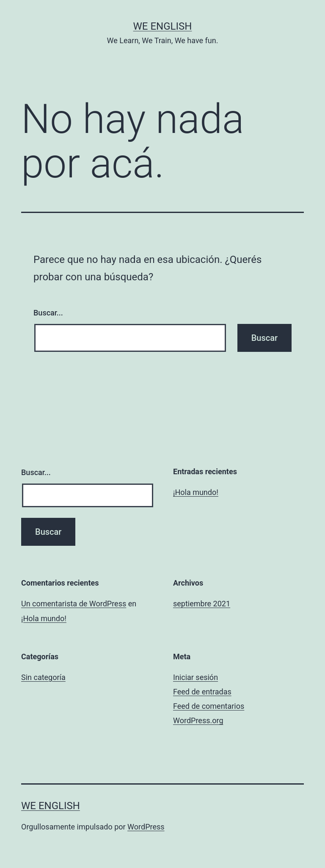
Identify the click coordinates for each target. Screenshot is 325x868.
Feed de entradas (202, 692)
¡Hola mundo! (196, 492)
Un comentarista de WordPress (74, 604)
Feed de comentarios (209, 706)
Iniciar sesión (196, 677)
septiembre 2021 (202, 604)
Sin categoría (43, 677)
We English (163, 26)
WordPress (146, 827)
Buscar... (48, 313)
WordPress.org (198, 720)
